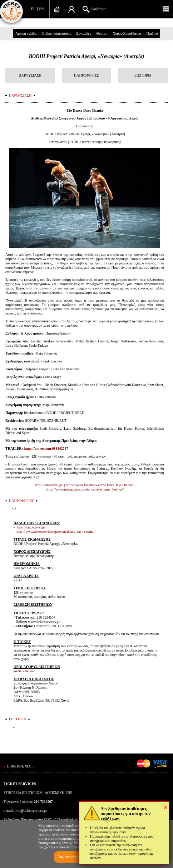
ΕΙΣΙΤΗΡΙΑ (143, 75)
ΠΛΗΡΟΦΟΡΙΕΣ (86, 75)
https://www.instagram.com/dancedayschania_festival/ (85, 489)
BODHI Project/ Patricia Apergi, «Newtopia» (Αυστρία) (87, 56)
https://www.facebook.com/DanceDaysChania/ (99, 485)
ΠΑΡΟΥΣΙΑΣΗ (30, 75)
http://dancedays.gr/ (49, 485)
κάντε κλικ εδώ (24, 671)
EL (33, 9)
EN (41, 9)
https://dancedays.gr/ (31, 527)
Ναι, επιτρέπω (68, 857)
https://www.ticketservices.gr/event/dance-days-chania (55, 531)
